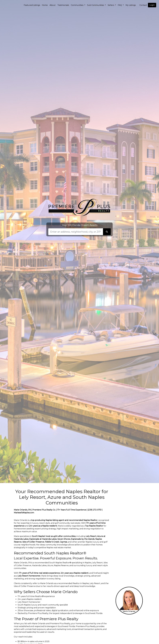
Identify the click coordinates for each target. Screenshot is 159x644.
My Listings (131, 5)
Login (152, 5)
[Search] (76, 232)
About (53, 5)
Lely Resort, (91, 536)
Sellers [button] (111, 5)
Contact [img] (143, 5)
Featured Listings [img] (32, 5)
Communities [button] (77, 5)
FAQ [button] (120, 5)
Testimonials (63, 5)
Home (45, 5)
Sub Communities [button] (96, 5)
